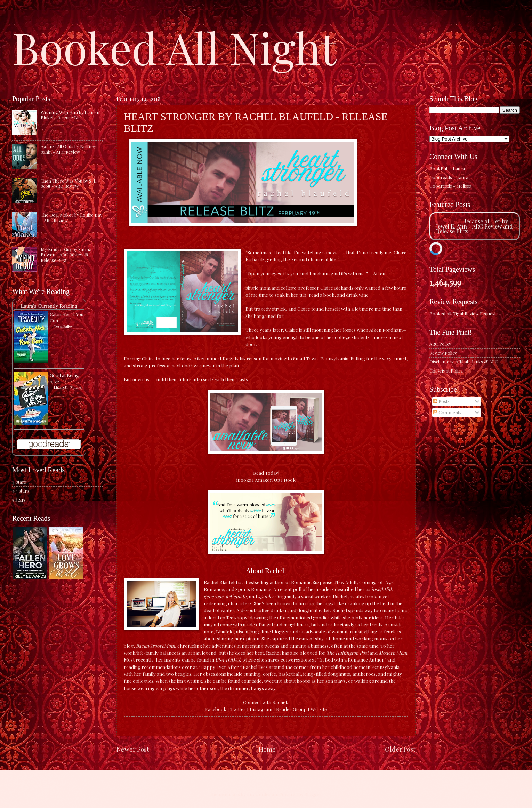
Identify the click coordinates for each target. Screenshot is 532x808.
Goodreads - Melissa (450, 186)
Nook (290, 480)
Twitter (238, 709)
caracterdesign (262, 794)
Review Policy (443, 353)
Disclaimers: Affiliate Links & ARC (464, 362)
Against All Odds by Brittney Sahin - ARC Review (68, 149)
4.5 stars (21, 491)
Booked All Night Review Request (463, 314)
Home (267, 749)
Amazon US (267, 480)
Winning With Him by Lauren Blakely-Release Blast (70, 115)
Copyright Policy (446, 371)
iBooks (244, 480)
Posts (441, 401)
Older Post (400, 749)
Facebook (216, 709)
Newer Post (133, 749)
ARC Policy (440, 344)
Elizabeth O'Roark (68, 387)
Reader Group (291, 709)
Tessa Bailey (63, 326)
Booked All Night (174, 47)
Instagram (261, 709)
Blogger (313, 794)
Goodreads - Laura (449, 177)
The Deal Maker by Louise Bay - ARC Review (71, 217)
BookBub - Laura (447, 169)
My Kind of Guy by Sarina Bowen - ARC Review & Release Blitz (66, 255)
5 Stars (19, 500)
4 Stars (19, 482)
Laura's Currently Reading (49, 306)
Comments (447, 412)
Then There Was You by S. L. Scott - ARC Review (69, 183)
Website (319, 709)
